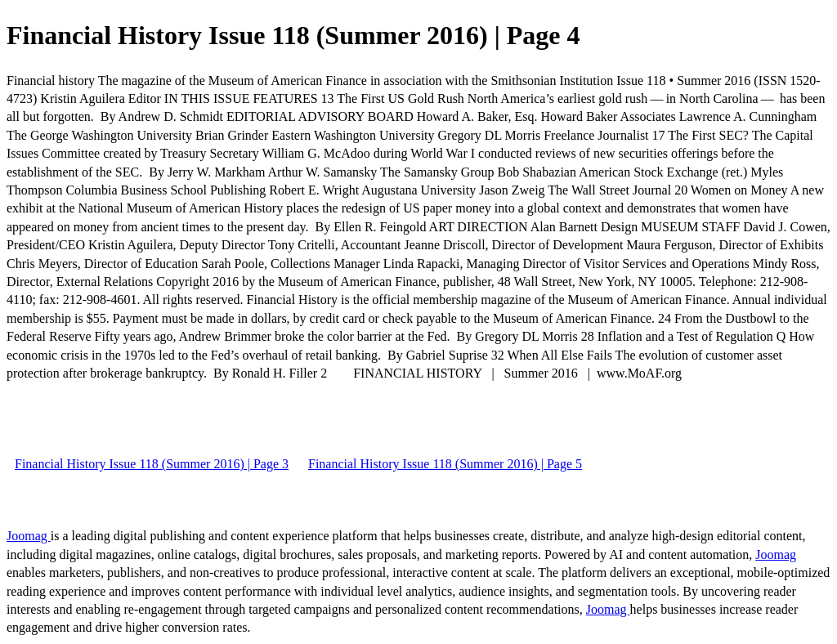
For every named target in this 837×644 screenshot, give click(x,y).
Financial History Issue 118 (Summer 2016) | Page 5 (445, 464)
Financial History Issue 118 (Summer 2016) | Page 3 (152, 464)
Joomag (29, 536)
